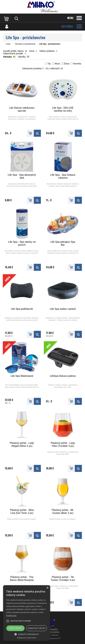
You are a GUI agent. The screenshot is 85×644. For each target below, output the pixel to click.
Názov (21, 51)
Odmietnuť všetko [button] (37, 628)
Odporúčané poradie (13, 53)
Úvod (8, 44)
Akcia (57, 64)
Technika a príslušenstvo (25, 44)
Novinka (77, 64)
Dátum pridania (47, 51)
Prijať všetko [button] (15, 628)
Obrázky (7, 57)
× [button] (47, 588)
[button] (27, 634)
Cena (32, 51)
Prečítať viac (11, 615)
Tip (49, 64)
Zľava (66, 64)
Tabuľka (22, 57)
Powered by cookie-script (27, 638)
